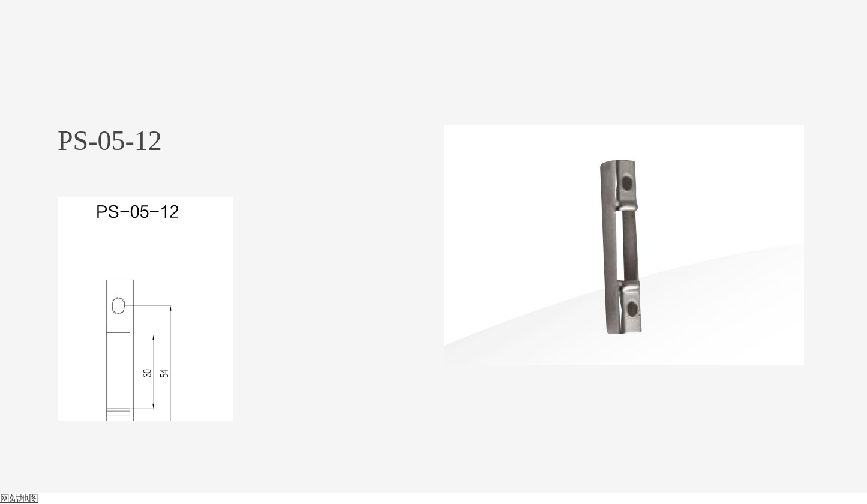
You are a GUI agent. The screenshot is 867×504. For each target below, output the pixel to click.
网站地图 (19, 498)
